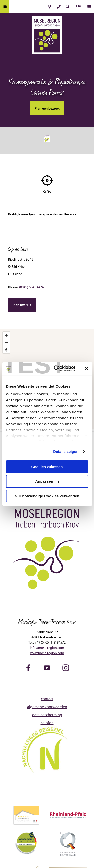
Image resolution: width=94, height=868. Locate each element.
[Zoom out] (6, 342)
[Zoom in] (6, 335)
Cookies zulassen (47, 467)
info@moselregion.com (47, 648)
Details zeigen (66, 452)
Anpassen (47, 481)
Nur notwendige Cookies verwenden (47, 496)
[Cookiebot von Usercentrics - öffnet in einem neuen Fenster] (56, 369)
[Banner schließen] (86, 369)
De (79, 6)
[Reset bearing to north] (6, 350)
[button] (50, 7)
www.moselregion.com (47, 653)
